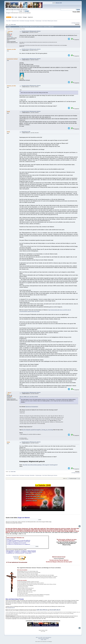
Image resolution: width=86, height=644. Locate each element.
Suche (8, 518)
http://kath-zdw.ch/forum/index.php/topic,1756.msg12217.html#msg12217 (40, 465)
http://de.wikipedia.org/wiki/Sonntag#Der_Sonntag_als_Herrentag (37, 430)
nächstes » (78, 23)
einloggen (18, 10)
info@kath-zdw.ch (11, 608)
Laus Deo (10, 31)
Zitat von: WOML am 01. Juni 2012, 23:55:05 (29, 397)
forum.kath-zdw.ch (55, 610)
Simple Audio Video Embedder (44, 639)
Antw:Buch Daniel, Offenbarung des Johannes (31, 31)
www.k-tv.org (16, 558)
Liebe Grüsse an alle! (26, 132)
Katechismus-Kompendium (31, 407)
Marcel (10, 393)
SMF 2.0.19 (38, 637)
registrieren (25, 10)
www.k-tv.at (16, 559)
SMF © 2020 (43, 637)
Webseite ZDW (59, 3)
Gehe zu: (65, 478)
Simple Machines (48, 637)
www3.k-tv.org (16, 556)
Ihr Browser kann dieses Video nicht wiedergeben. (43, 499)
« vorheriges (73, 23)
